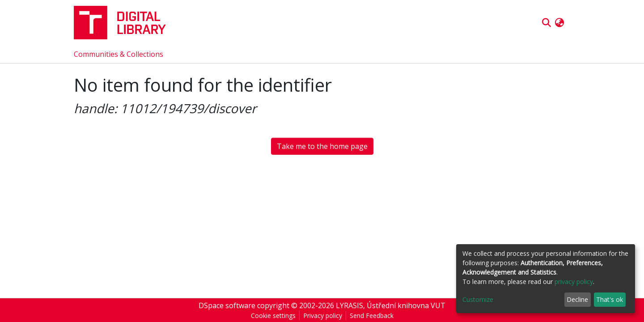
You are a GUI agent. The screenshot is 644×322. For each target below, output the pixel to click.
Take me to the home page (322, 146)
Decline (577, 299)
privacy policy (574, 282)
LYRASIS (350, 305)
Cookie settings (273, 316)
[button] (559, 23)
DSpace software (227, 305)
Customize (478, 299)
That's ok (610, 299)
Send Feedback (372, 316)
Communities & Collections (119, 54)
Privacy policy (323, 316)
